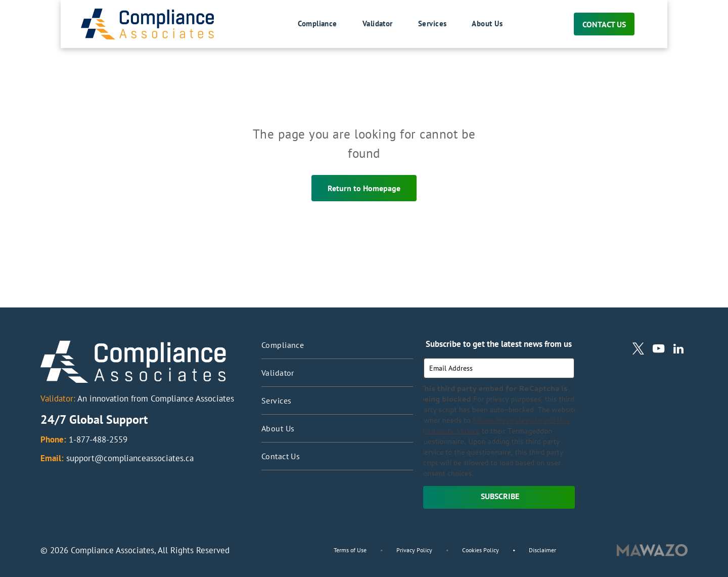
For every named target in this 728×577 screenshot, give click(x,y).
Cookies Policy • (495, 550)
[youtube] (658, 350)
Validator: (58, 398)
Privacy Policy (414, 550)
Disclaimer (542, 550)
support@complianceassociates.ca (130, 458)
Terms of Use (350, 550)
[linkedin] (679, 350)
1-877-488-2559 (98, 439)
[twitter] (638, 350)
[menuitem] (305, 24)
